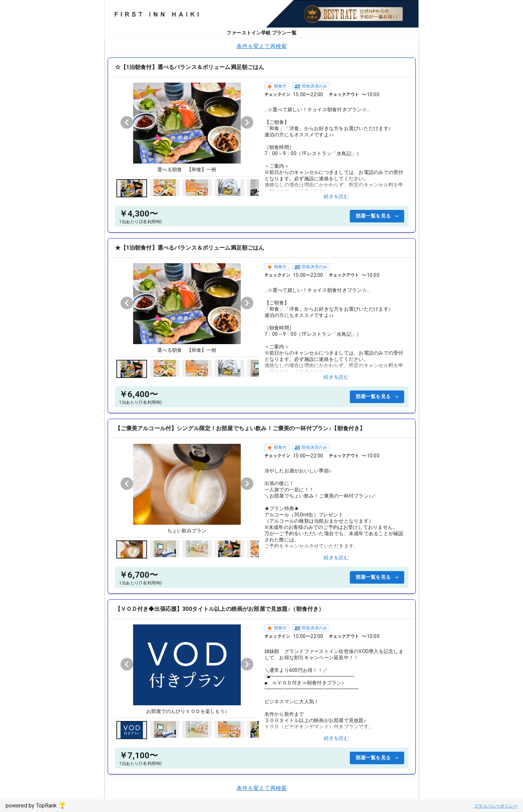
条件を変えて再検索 (262, 46)
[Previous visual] (127, 122)
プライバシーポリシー (496, 806)
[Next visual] (247, 122)
